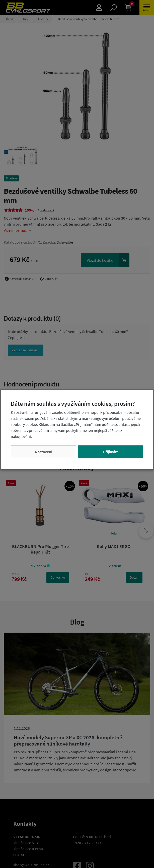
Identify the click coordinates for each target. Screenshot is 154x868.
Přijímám (111, 452)
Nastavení (44, 452)
